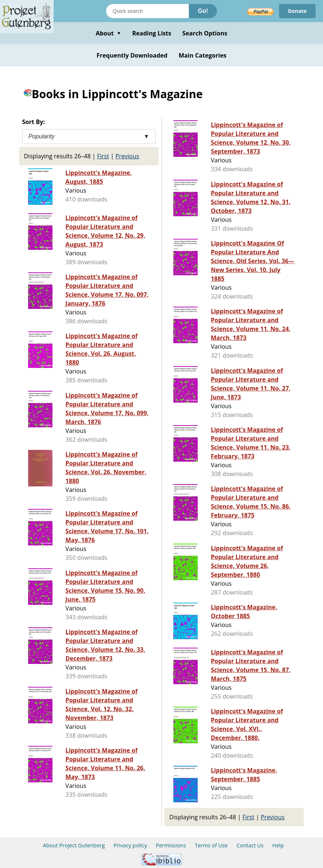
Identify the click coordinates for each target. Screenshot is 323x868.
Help (278, 845)
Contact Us (250, 845)
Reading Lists (152, 33)
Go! (203, 11)
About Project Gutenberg (74, 845)
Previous (127, 156)
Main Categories (203, 55)
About (108, 33)
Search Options (205, 33)
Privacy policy (130, 845)
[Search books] (147, 11)
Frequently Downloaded (132, 55)
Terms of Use (211, 845)
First (103, 156)
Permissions (171, 845)
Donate (297, 11)
